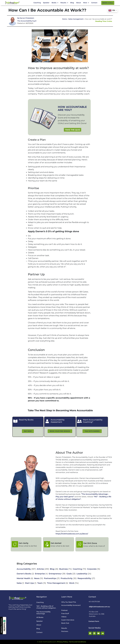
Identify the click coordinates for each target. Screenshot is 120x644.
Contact (94, 3)
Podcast (64, 610)
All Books (40, 617)
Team (40, 583)
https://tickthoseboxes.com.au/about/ (72, 534)
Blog (72, 3)
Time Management (56, 583)
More (86, 3)
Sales (19, 583)
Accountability (24, 569)
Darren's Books (24, 574)
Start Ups (29, 583)
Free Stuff (65, 614)
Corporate (92, 569)
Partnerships (50, 578)
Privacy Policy (62, 642)
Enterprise (40, 574)
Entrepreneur (55, 574)
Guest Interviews (68, 620)
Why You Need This (69, 602)
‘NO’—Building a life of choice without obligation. (46, 607)
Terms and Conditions (78, 642)
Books (55, 3)
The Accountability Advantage (43, 613)
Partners (65, 631)
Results (64, 3)
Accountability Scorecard (71, 605)
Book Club (65, 623)
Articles (40, 569)
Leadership (82, 574)
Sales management (76, 19)
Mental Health (23, 578)
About (79, 3)
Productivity (67, 578)
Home (64, 19)
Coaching (37, 3)
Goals (69, 574)
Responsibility (84, 578)
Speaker (46, 3)
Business (64, 569)
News (37, 578)
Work (72, 583)
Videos (64, 617)
